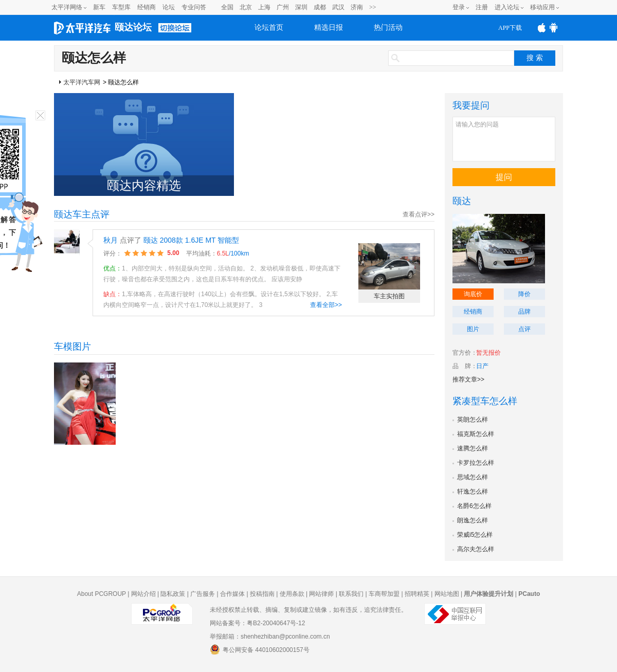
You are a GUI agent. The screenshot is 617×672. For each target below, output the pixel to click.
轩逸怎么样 (473, 492)
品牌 (524, 312)
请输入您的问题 (504, 139)
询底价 (473, 294)
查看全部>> (326, 305)
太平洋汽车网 (82, 82)
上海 (264, 7)
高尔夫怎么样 (476, 549)
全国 (227, 7)
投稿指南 (262, 594)
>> (373, 7)
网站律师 (321, 594)
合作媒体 (232, 594)
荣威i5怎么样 (475, 535)
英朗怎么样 (473, 420)
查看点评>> (419, 214)
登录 (459, 7)
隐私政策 (173, 594)
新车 (99, 7)
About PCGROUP (102, 594)
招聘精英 (417, 594)
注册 (482, 7)
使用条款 (292, 594)
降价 (524, 294)
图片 (473, 329)
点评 (524, 329)
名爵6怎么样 (474, 506)
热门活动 (388, 28)
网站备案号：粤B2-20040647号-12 (257, 623)
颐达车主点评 (82, 214)
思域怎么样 (473, 477)
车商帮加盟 (384, 594)
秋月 (111, 240)
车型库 (121, 7)
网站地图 (447, 594)
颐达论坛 (133, 27)
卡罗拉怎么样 (476, 463)
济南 (357, 7)
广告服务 (203, 594)
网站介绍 (143, 594)
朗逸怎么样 (473, 520)
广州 (283, 7)
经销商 (147, 7)
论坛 (169, 7)
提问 (504, 177)
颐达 (462, 201)
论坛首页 (269, 28)
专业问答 (194, 7)
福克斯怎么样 (476, 434)
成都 (320, 7)
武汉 (338, 7)
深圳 (301, 7)
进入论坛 (507, 7)
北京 (246, 7)
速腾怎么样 (473, 448)
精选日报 (329, 28)
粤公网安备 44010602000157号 (260, 649)
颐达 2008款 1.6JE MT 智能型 (191, 240)
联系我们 (351, 594)
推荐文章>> (468, 379)
